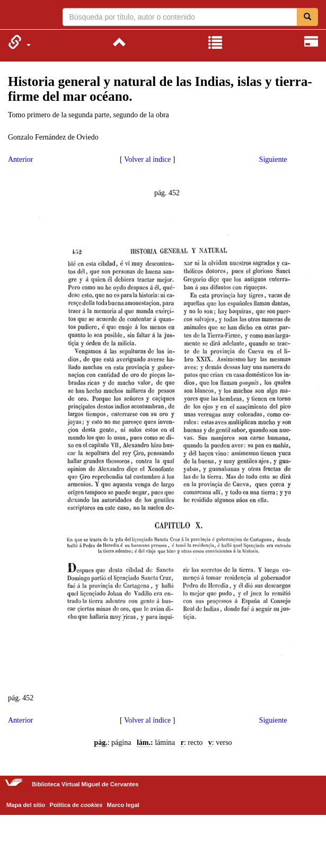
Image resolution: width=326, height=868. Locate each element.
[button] (19, 42)
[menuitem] (19, 42)
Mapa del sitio (26, 805)
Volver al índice (147, 159)
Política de (76, 805)
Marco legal (123, 805)
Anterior (20, 159)
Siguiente (273, 159)
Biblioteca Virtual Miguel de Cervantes (15, 16)
